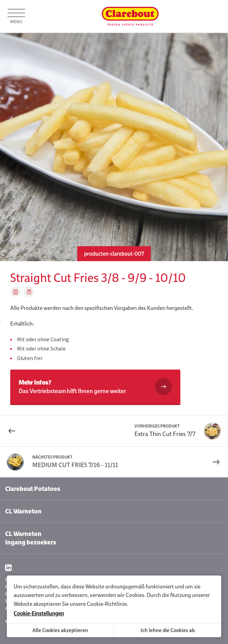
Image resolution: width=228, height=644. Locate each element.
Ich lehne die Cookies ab (168, 630)
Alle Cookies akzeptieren (60, 630)
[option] (114, 147)
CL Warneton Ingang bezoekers (31, 538)
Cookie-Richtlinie (107, 604)
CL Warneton (23, 511)
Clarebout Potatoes (33, 489)
